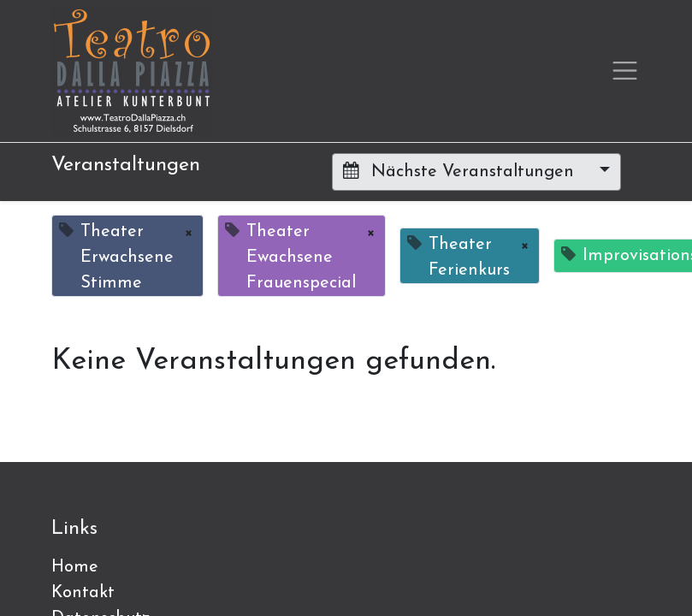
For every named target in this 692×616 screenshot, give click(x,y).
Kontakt (83, 593)
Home (75, 567)
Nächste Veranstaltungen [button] (461, 171)
